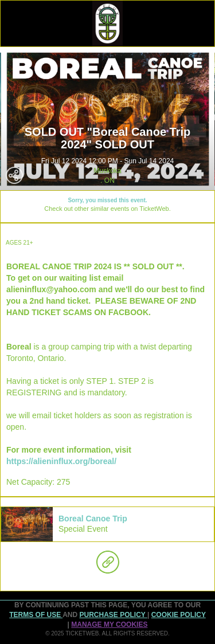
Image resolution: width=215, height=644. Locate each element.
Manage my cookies (109, 625)
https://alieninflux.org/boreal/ (61, 461)
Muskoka (107, 171)
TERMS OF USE (36, 615)
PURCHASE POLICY (113, 615)
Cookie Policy (179, 615)
